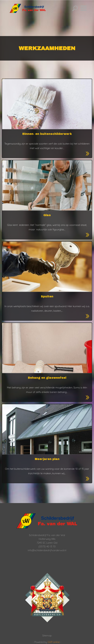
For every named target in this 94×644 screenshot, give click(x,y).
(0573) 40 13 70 (47, 546)
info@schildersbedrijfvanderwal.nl (47, 550)
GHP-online (54, 642)
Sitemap (47, 636)
